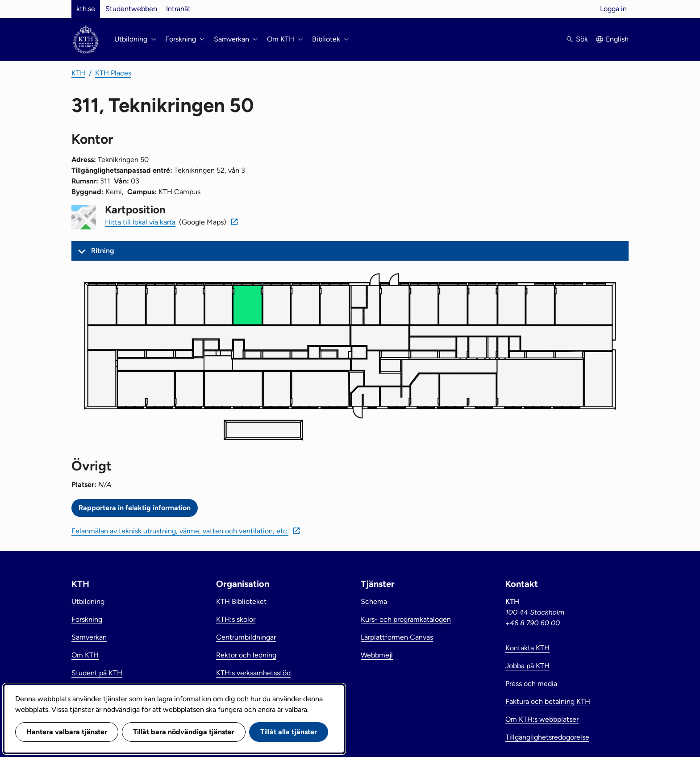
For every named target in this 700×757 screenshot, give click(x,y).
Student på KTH (97, 673)
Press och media (531, 684)
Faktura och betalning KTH (548, 701)
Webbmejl (377, 655)
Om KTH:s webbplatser (542, 719)
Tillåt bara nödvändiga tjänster (184, 732)
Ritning (103, 251)
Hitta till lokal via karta (140, 222)
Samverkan (89, 637)
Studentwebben (131, 9)
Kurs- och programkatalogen (406, 619)
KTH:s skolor (236, 619)
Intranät (178, 9)
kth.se (86, 9)
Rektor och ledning (246, 655)
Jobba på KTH (527, 666)
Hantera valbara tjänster (67, 732)
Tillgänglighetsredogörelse (547, 737)
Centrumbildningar (246, 637)
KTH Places (113, 73)
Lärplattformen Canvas (397, 637)
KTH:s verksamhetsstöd (253, 673)
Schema (374, 601)
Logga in (613, 9)
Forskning (87, 619)
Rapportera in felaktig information (135, 508)
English (617, 39)
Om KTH (85, 655)
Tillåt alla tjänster (289, 732)
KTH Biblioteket (241, 601)
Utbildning (88, 601)
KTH (78, 73)
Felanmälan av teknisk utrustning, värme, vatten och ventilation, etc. (180, 531)
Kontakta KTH (527, 648)
